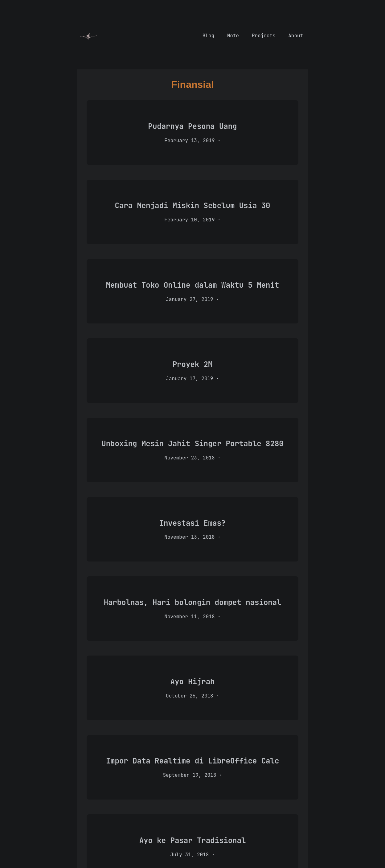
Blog (210, 36)
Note (235, 36)
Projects (265, 36)
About (296, 36)
